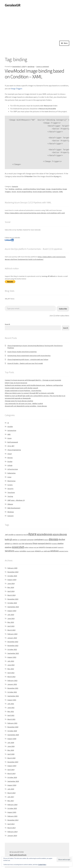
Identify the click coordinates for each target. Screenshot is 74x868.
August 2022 (12, 657)
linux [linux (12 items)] (35, 543)
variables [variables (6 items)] (23, 551)
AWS (9, 434)
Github (10, 465)
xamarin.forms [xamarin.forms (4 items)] (64, 551)
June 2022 (11, 665)
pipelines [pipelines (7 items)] (8, 547)
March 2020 (11, 758)
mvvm (14, 192)
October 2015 (12, 808)
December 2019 (13, 762)
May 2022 (11, 669)
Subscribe (63, 309)
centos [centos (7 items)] (15, 540)
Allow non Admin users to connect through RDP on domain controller (29, 393)
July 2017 (11, 797)
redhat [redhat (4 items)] (26, 547)
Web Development (14, 508)
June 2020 (11, 746)
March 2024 (11, 595)
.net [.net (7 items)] (6, 535)
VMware (10, 504)
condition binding (29, 189)
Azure (9, 438)
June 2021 (11, 708)
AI (8, 423)
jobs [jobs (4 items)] (20, 544)
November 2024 (13, 572)
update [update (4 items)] (17, 551)
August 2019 (12, 766)
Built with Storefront (18, 855)
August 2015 (12, 812)
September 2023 (13, 607)
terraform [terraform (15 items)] (10, 551)
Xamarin (15, 186)
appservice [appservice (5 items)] (20, 535)
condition (19, 189)
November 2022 (13, 646)
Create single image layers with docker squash (21, 388)
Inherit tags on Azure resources (16, 383)
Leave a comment (43, 67)
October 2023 (12, 603)
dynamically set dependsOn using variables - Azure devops (26, 406)
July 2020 (11, 743)
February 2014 (12, 832)
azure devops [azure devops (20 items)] (60, 534)
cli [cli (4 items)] (18, 540)
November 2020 (13, 727)
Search (7, 324)
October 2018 (12, 777)
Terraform (11, 492)
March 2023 (11, 630)
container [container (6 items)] (30, 540)
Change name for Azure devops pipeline (19, 401)
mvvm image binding (24, 192)
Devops (10, 458)
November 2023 (13, 599)
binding (11, 189)
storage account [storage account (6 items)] (51, 547)
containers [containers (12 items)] (39, 539)
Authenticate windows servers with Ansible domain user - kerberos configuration (34, 385)
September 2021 (13, 696)
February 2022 (12, 681)
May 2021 (11, 711)
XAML (61, 192)
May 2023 (11, 622)
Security (10, 489)
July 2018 (11, 789)
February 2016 (12, 805)
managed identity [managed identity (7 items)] (44, 543)
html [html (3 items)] (11, 544)
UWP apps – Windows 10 (16, 500)
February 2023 (12, 634)
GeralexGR (13, 5)
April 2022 (11, 673)
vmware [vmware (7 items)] (38, 551)
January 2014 (12, 836)
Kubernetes (12, 473)
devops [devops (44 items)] (53, 539)
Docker (10, 462)
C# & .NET (11, 446)
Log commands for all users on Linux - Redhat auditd (24, 403)
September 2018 (13, 781)
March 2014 (11, 828)
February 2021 (12, 723)
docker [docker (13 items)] (62, 539)
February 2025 (12, 568)
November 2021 (13, 688)
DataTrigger (41, 189)
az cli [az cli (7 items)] (26, 535)
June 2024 (11, 584)
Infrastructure (13, 469)
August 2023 (12, 611)
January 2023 (12, 638)
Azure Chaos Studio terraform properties (22, 352)
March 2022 (11, 677)
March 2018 (11, 793)
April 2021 (11, 715)
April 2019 (11, 770)
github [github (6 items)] (7, 544)
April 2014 (11, 824)
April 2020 (11, 754)
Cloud (10, 454)
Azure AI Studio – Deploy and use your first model (25, 363)
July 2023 (11, 615)
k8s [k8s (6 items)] (23, 544)
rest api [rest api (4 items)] (36, 547)
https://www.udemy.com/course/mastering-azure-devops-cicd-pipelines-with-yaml (35, 213)
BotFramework (13, 442)
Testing (10, 496)
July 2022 (11, 661)
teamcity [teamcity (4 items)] (61, 547)
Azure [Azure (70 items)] (32, 534)
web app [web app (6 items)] (47, 551)
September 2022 (13, 653)
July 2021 (11, 704)
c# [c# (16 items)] (11, 539)
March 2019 (11, 774)
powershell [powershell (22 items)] (18, 547)
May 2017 (11, 801)
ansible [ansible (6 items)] (11, 535)
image (48, 189)
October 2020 (12, 731)
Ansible (10, 427)
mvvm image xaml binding (42, 192)
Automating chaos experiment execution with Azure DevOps (29, 356)
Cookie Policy (42, 865)
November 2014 (13, 820)
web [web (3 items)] (42, 551)
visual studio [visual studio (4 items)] (30, 551)
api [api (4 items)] (15, 535)
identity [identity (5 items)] (16, 544)
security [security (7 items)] (42, 547)
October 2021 (12, 692)
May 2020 (11, 750)
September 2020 (13, 735)
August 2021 (12, 700)
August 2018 (12, 785)
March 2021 (11, 719)
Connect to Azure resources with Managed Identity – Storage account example (33, 380)
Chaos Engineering (14, 450)
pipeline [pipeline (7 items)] (60, 543)
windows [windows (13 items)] (54, 551)
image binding (56, 189)
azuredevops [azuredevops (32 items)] (45, 534)
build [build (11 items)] (7, 539)
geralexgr (31, 67)
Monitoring (11, 481)
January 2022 (12, 684)
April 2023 (11, 626)
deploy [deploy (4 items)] (46, 540)
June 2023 (11, 618)
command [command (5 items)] (23, 540)
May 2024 (11, 587)
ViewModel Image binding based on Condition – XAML (34, 74)
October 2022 (12, 649)
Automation (12, 430)
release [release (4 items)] (31, 547)
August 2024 (12, 580)
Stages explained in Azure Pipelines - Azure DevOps (23, 391)
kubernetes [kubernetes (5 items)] (29, 544)
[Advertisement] (37, 24)
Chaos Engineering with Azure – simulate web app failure (28, 359)
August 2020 (12, 739)
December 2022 (13, 642)
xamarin (55, 192)
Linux (9, 477)
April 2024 (11, 591)
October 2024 (12, 576)
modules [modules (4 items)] (54, 544)
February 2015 (12, 816)
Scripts (10, 485)
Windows (11, 512)
